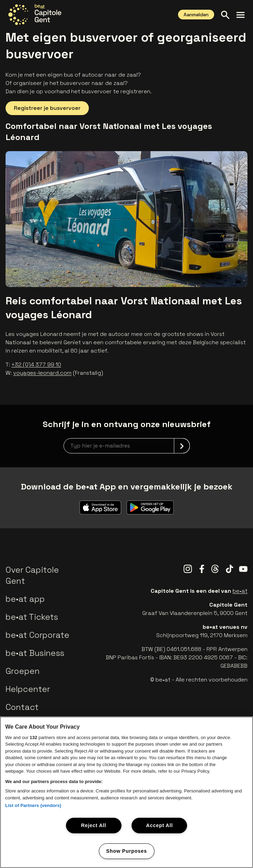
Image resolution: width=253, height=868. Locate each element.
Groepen (23, 671)
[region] (126, 792)
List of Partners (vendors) (33, 805)
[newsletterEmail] (127, 446)
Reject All (93, 825)
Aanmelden (196, 15)
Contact (22, 707)
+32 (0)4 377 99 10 (36, 364)
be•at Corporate (37, 635)
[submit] (182, 446)
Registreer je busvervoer (47, 108)
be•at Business (35, 653)
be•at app (25, 599)
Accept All (159, 825)
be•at (240, 591)
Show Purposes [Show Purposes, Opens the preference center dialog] (126, 851)
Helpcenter (28, 689)
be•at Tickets (32, 617)
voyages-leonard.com (42, 373)
